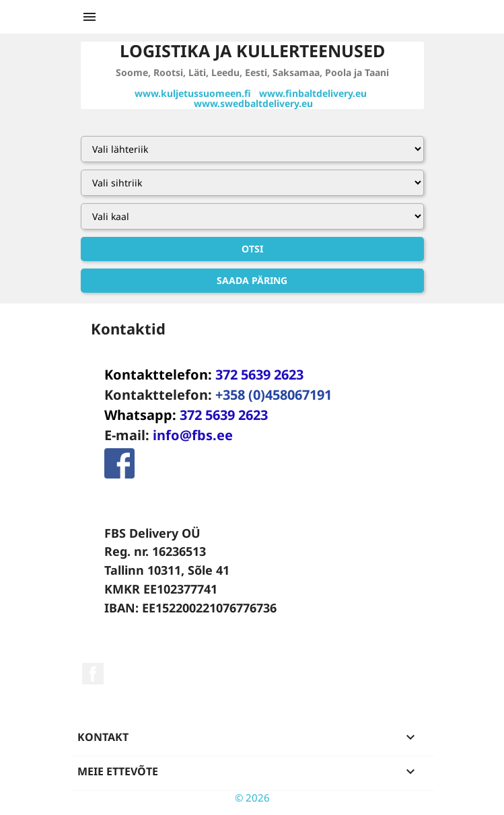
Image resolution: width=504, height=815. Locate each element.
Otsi (252, 249)
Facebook (93, 674)
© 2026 (252, 798)
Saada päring (252, 280)
